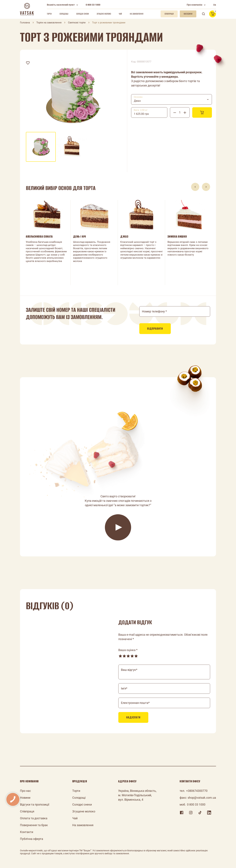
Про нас (25, 791)
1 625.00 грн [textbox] (141, 114)
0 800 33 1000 (93, 5)
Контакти (27, 832)
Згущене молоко (104, 14)
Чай (120, 14)
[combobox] (172, 99)
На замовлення (137, 14)
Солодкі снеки (83, 14)
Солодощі (64, 14)
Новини (25, 798)
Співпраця (27, 811)
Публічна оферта (32, 839)
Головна (25, 23)
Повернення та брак (34, 825)
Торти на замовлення (49, 23)
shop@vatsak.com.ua (202, 798)
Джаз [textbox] (137, 101)
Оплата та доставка (34, 818)
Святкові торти (77, 23)
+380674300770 (197, 791)
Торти (49, 14)
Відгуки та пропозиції (35, 804)
